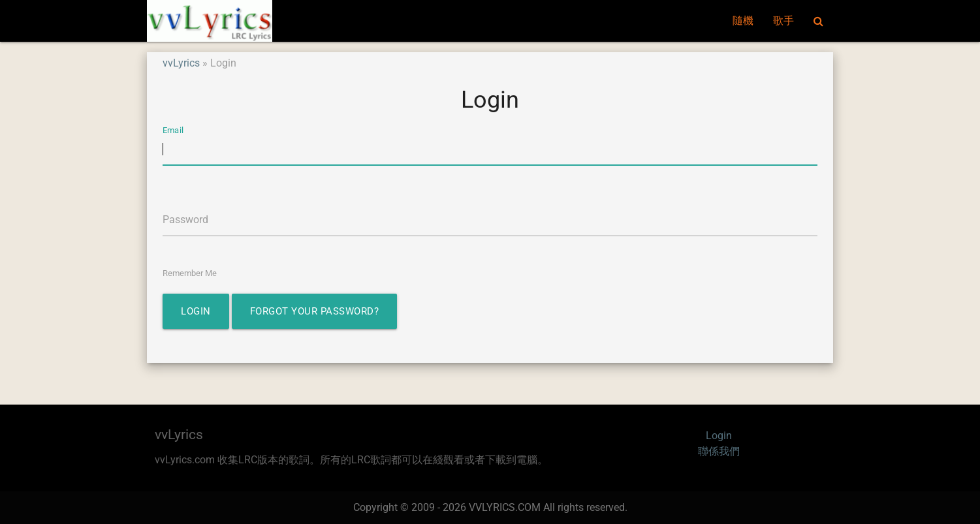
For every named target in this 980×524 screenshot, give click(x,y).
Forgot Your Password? (315, 311)
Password (185, 220)
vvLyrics (181, 63)
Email (173, 130)
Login (196, 311)
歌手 (783, 21)
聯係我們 (719, 451)
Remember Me (190, 273)
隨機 (743, 21)
